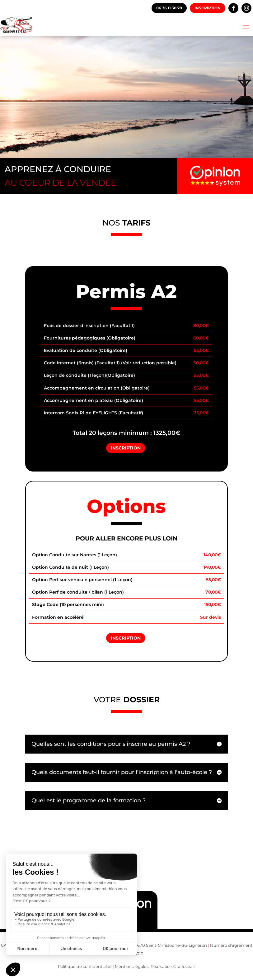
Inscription (208, 8)
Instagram (246, 8)
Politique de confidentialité (85, 966)
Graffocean (184, 966)
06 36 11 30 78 (169, 8)
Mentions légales (132, 966)
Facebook (233, 8)
